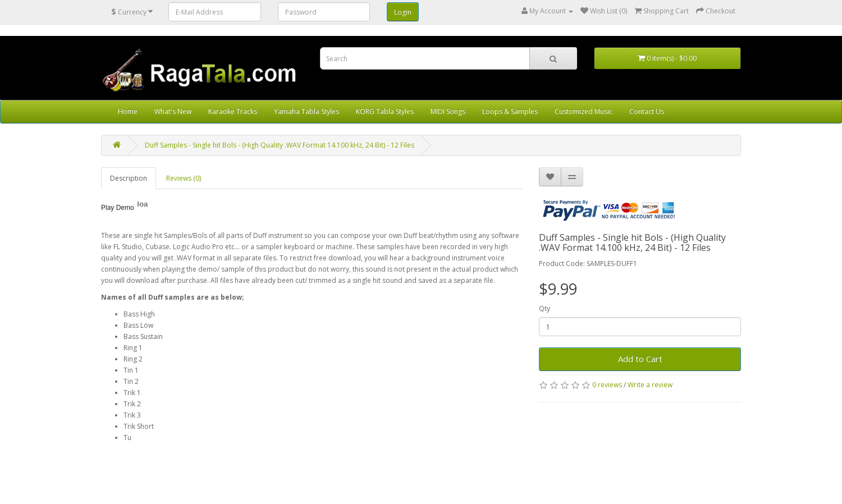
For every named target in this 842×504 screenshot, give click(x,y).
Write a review (650, 385)
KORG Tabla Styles (385, 111)
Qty (544, 308)
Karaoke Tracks (233, 111)
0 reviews (607, 385)
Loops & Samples (510, 111)
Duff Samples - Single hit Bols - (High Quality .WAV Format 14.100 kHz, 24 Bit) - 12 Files (280, 145)
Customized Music (584, 111)
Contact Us (647, 111)
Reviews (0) (184, 178)
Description (129, 178)
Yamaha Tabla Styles (306, 111)
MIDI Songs (448, 111)
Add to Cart (640, 359)
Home (128, 111)
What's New (173, 111)
